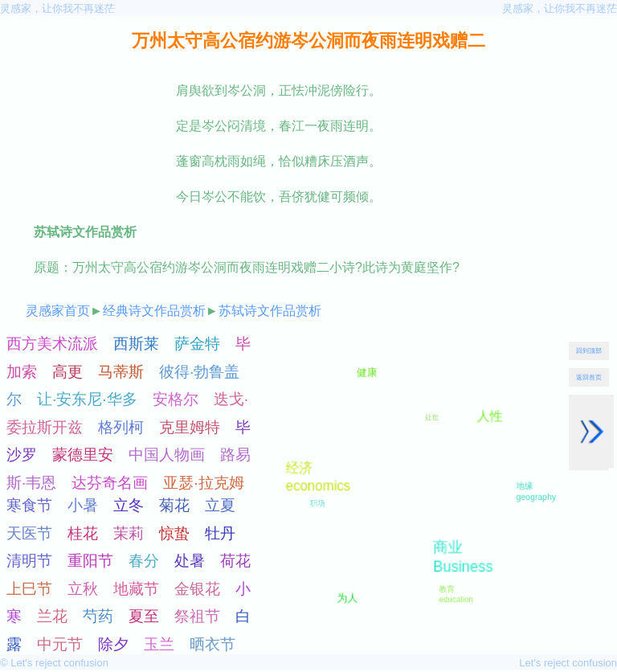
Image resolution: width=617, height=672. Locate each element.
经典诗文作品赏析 (154, 311)
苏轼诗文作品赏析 (270, 311)
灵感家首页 (58, 311)
